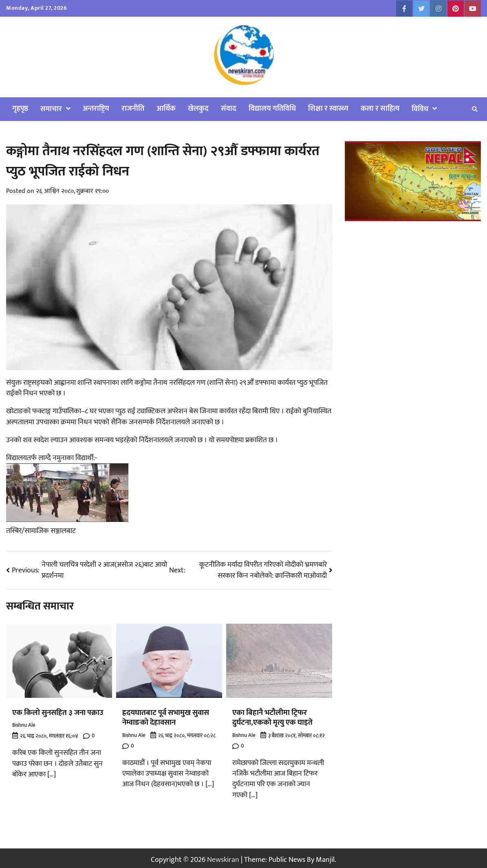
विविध (420, 109)
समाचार (51, 109)
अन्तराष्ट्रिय (96, 108)
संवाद (229, 108)
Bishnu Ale (24, 725)
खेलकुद (198, 108)
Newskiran (223, 860)
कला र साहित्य (380, 108)
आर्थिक (166, 108)
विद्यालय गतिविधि (272, 108)
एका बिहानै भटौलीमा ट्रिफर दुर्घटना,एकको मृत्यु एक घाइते (272, 718)
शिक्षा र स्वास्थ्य (328, 108)
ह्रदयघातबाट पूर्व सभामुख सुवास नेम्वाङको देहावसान (166, 718)
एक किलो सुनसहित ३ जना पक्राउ (58, 713)
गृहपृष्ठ (20, 108)
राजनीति (133, 108)
